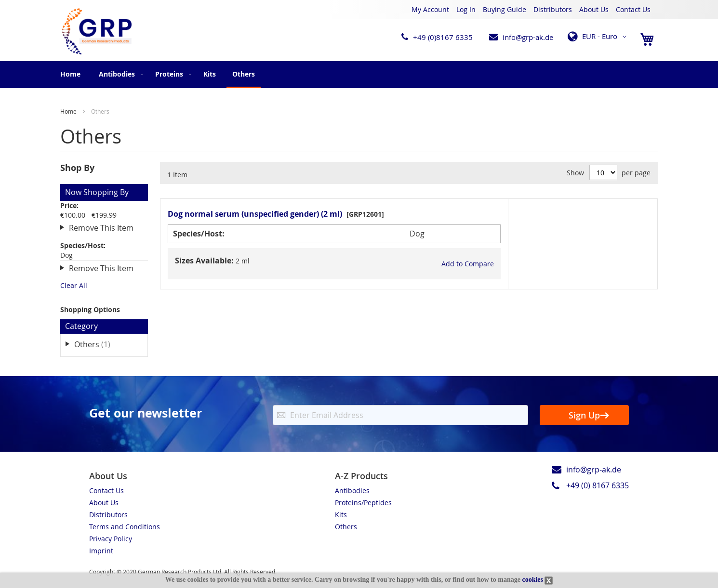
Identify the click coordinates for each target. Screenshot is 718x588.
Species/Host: (199, 234)
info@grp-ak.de (528, 37)
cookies (532, 580)
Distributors (553, 9)
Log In (466, 9)
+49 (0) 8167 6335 (598, 485)
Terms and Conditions (125, 527)
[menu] (359, 75)
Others (99, 344)
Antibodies (352, 490)
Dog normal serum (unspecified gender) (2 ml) (255, 214)
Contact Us (633, 9)
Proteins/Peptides (363, 503)
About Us (594, 9)
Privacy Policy (111, 539)
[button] (599, 37)
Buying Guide (505, 9)
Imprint (101, 551)
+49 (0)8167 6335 (443, 37)
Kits (341, 515)
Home (70, 74)
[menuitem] (119, 74)
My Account (430, 9)
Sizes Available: (204, 261)
